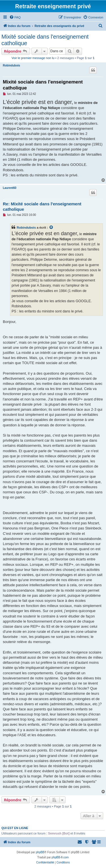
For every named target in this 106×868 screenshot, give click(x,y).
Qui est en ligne (15, 828)
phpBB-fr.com (60, 857)
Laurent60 (10, 188)
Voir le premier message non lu (33, 58)
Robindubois (11, 65)
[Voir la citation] (51, 228)
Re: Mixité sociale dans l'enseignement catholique (42, 206)
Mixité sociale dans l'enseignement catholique (45, 40)
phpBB (40, 852)
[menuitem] (15, 17)
